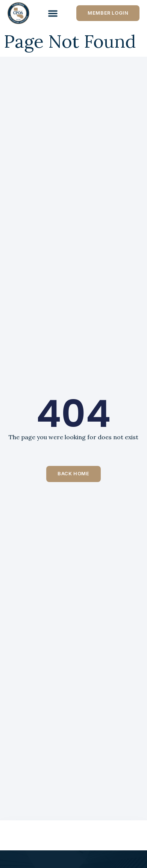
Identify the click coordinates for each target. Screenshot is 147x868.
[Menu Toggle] (53, 13)
